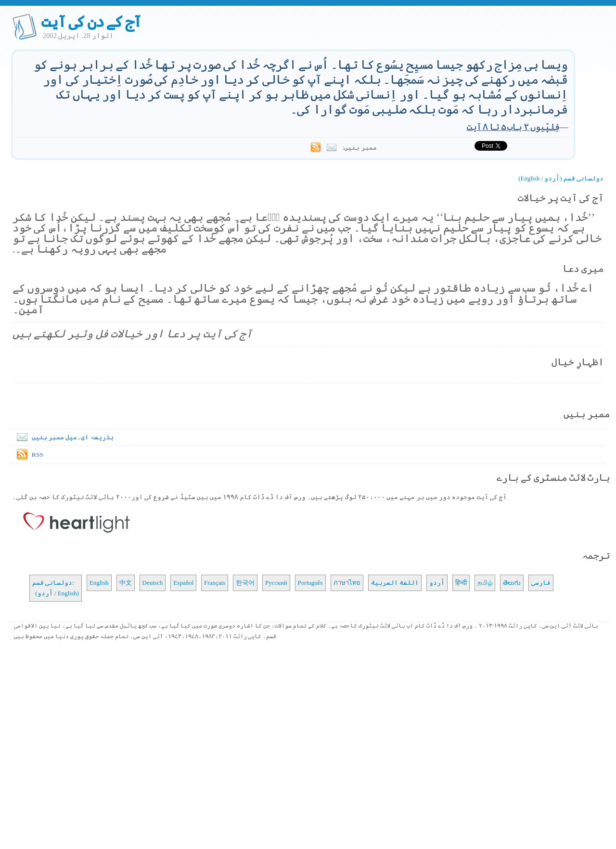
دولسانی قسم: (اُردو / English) (56, 588)
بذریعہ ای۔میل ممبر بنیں (63, 437)
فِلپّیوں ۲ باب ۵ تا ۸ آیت (513, 127)
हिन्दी (461, 583)
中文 (126, 583)
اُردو (437, 583)
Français (215, 583)
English (99, 583)
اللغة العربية (395, 583)
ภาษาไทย (347, 583)
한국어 (245, 583)
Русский (276, 583)
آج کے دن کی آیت (91, 22)
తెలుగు (512, 583)
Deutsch (153, 583)
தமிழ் (485, 583)
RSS (38, 455)
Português (310, 583)
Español (183, 583)
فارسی (541, 583)
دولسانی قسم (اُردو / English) (561, 178)
